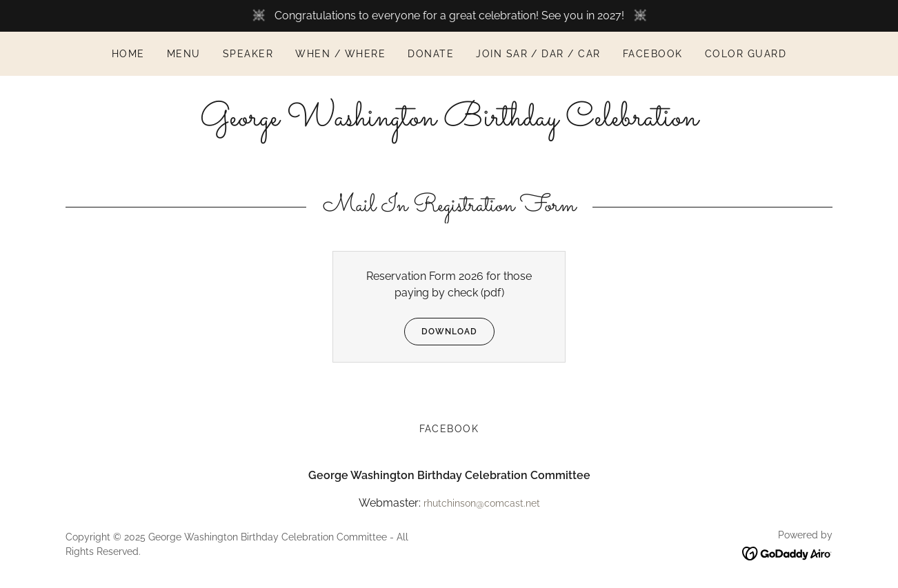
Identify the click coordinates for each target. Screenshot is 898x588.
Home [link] (128, 54)
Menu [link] (184, 54)
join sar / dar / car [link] (538, 54)
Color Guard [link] (746, 54)
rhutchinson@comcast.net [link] (482, 503)
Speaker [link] (248, 54)
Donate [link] (431, 54)
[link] (449, 122)
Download (441, 332)
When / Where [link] (340, 54)
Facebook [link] (653, 54)
